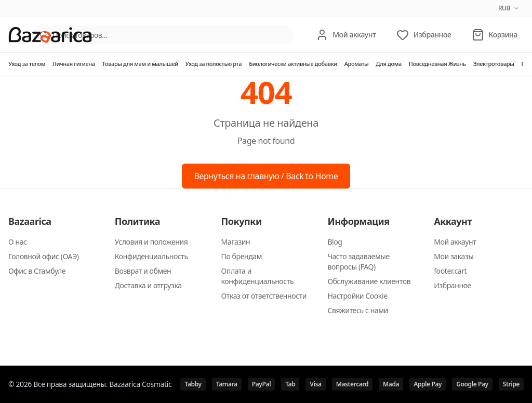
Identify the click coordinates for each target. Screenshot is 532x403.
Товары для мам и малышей (140, 64)
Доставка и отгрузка (148, 285)
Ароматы (357, 64)
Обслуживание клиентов (369, 281)
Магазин (236, 242)
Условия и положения (151, 242)
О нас (18, 242)
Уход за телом (27, 64)
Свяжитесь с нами (357, 310)
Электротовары (493, 64)
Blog (335, 242)
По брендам (242, 256)
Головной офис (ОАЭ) (44, 256)
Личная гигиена (74, 64)
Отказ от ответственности (264, 296)
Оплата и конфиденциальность (258, 276)
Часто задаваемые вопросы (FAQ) (358, 261)
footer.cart (450, 271)
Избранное (453, 285)
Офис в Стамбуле (37, 271)
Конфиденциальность (151, 256)
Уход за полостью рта (214, 64)
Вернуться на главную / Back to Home (266, 176)
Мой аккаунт (455, 242)
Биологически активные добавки (293, 64)
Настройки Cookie (357, 296)
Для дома (389, 64)
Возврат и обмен (143, 271)
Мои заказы (454, 256)
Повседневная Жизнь (437, 64)
